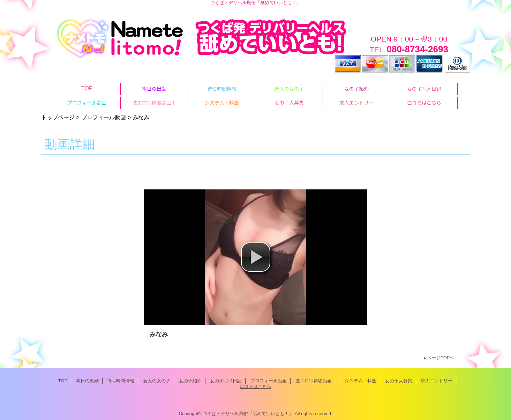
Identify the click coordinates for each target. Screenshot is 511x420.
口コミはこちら (255, 386)
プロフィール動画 (104, 117)
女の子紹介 (190, 381)
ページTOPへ (441, 358)
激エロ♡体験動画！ (316, 381)
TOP (87, 88)
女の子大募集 (399, 381)
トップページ (58, 117)
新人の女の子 (157, 381)
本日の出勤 (87, 381)
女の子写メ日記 (226, 381)
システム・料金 (360, 381)
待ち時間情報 (121, 381)
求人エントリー (437, 381)
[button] (256, 257)
